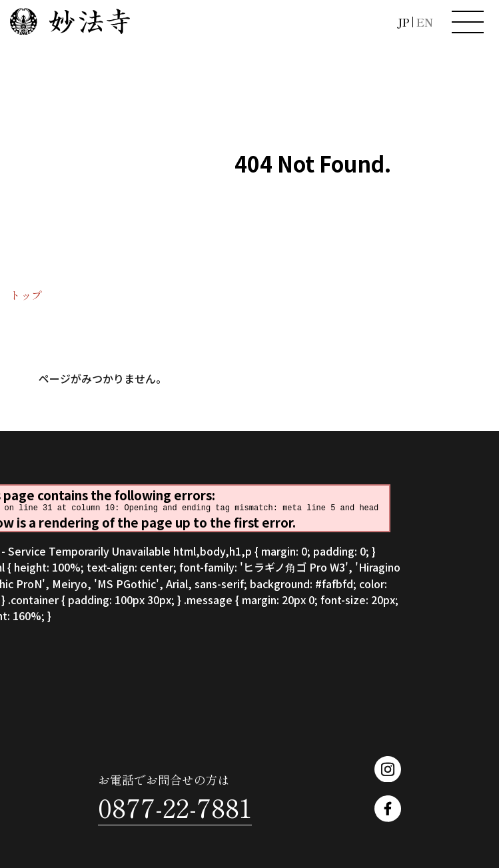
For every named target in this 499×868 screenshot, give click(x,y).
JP (403, 22)
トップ (26, 295)
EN (425, 22)
